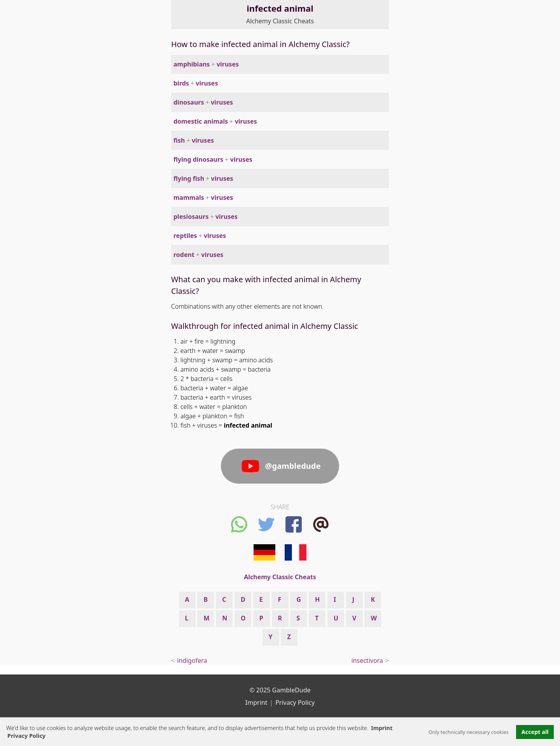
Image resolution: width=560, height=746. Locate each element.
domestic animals (201, 121)
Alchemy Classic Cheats (280, 21)
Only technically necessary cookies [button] (469, 732)
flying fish (189, 178)
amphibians (192, 64)
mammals (189, 197)
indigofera (192, 660)
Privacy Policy (295, 702)
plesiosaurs (191, 217)
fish (179, 140)
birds (181, 83)
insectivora (367, 660)
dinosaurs (189, 102)
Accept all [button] (535, 732)
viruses (228, 64)
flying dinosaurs (198, 159)
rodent (184, 255)
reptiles (185, 236)
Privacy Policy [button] (26, 736)
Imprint (382, 728)
